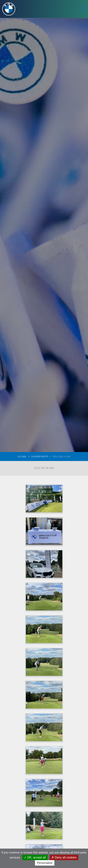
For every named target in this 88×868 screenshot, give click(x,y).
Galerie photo (40, 456)
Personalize (45, 863)
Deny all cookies (64, 857)
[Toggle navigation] (83, 9)
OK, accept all (35, 857)
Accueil (22, 456)
